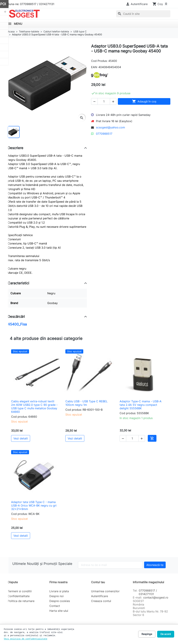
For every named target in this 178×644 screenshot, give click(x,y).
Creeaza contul (101, 601)
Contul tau (98, 582)
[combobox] (143, 14)
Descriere (15, 148)
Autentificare (100, 596)
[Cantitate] (104, 101)
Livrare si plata (59, 591)
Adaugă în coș (144, 101)
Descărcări (16, 317)
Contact (55, 606)
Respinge (147, 634)
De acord (166, 634)
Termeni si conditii (20, 591)
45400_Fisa (17, 324)
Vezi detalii (21, 438)
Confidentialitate (19, 596)
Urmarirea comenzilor (105, 591)
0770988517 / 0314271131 (148, 592)
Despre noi (56, 596)
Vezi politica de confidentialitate (26, 639)
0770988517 (104, 134)
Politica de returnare (21, 601)
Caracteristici (18, 283)
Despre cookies (60, 601)
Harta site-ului (59, 611)
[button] (137, 4)
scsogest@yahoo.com (110, 127)
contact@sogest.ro (156, 597)
